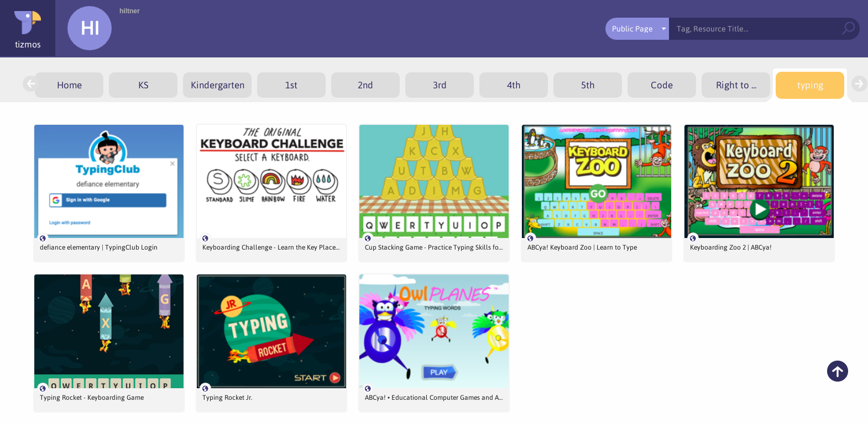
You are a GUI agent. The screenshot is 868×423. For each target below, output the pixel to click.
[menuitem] (69, 85)
